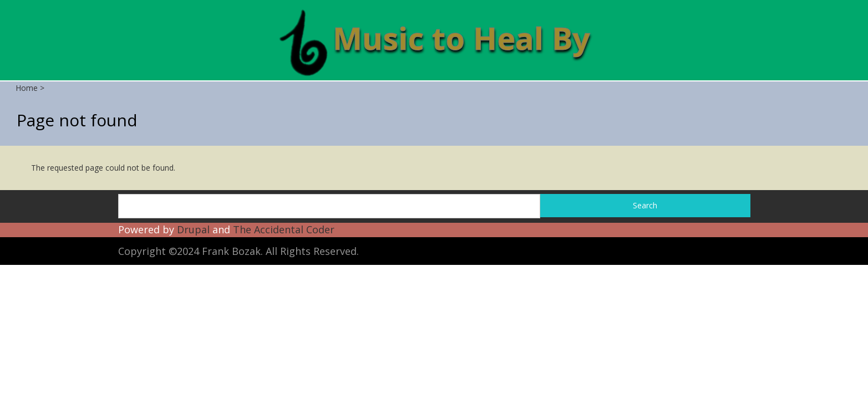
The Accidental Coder (284, 229)
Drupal (193, 229)
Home (27, 88)
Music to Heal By (461, 38)
